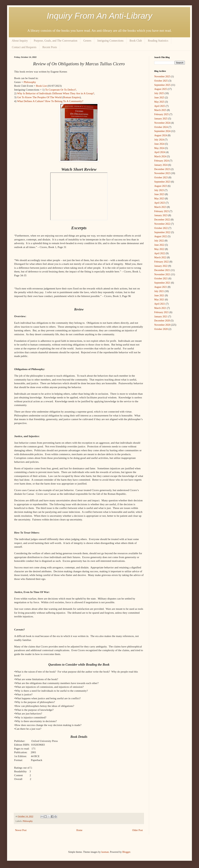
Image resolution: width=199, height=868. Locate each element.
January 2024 (161, 165)
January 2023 (161, 215)
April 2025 (160, 106)
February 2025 (161, 114)
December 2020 (162, 321)
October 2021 (161, 279)
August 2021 (161, 287)
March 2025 (160, 110)
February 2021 (161, 312)
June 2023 (159, 194)
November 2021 (162, 274)
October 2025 (161, 81)
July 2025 (159, 93)
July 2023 (159, 190)
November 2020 (162, 325)
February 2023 (161, 211)
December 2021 (162, 270)
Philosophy (30, 82)
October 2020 (161, 329)
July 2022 (159, 241)
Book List (41, 86)
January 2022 (161, 266)
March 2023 (160, 207)
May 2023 (159, 199)
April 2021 (160, 304)
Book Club (136, 41)
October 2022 (161, 228)
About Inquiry (20, 41)
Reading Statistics (158, 41)
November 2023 (162, 173)
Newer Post (21, 830)
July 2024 (159, 140)
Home (79, 830)
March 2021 (160, 308)
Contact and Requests (24, 47)
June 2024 (159, 144)
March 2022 (160, 257)
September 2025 (162, 85)
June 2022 (159, 245)
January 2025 (161, 119)
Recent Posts (50, 47)
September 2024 (162, 131)
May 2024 (159, 148)
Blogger (126, 852)
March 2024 (160, 156)
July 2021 (159, 291)
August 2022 (161, 236)
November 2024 (162, 123)
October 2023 (161, 178)
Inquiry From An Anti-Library (99, 16)
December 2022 (162, 220)
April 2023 (160, 203)
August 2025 (161, 89)
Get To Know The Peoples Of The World (39, 97)
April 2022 (160, 253)
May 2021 (159, 300)
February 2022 (161, 262)
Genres (87, 41)
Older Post (138, 830)
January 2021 (161, 317)
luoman (105, 852)
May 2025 (159, 102)
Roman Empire (71, 97)
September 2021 (162, 283)
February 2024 (161, 161)
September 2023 (162, 182)
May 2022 (159, 249)
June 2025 (159, 98)
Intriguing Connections (110, 41)
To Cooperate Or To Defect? (60, 90)
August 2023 (161, 186)
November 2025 (162, 77)
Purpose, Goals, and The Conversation (56, 41)
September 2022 (162, 232)
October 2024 (161, 127)
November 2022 (162, 224)
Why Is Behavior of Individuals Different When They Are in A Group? (56, 93)
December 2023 (162, 169)
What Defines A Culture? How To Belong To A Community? (50, 101)
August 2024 (161, 135)
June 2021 (159, 295)
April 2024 (160, 152)
